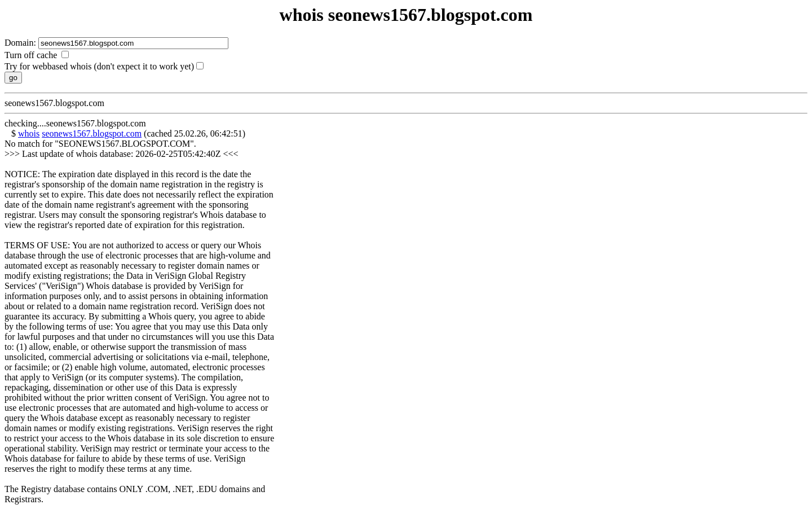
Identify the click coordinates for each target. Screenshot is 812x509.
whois (29, 133)
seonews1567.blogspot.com (92, 133)
